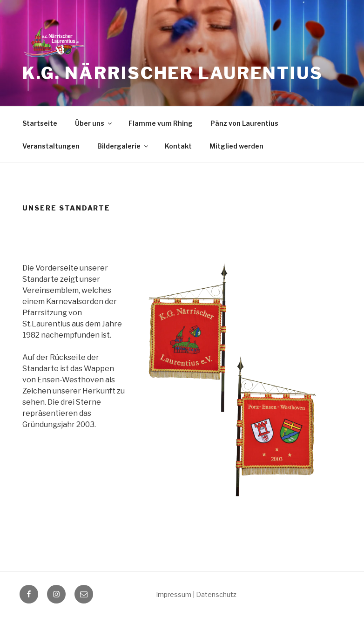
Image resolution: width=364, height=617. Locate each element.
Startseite (40, 123)
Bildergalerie (123, 146)
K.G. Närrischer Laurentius (173, 73)
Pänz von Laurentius (244, 123)
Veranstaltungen (51, 146)
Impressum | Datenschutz (196, 594)
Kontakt (178, 146)
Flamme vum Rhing (161, 123)
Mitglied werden (236, 146)
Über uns (94, 123)
